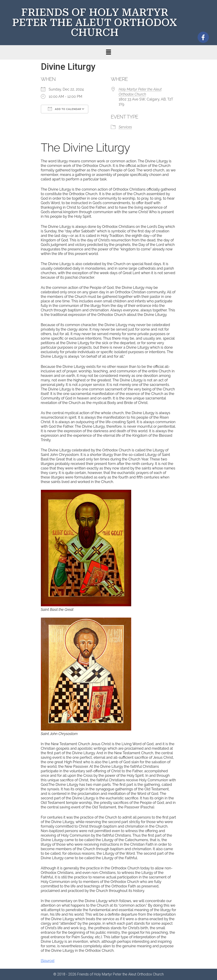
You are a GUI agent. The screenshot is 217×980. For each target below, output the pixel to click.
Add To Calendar (65, 109)
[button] (108, 52)
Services (125, 127)
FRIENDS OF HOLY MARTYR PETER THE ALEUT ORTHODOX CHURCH (95, 22)
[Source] (48, 961)
